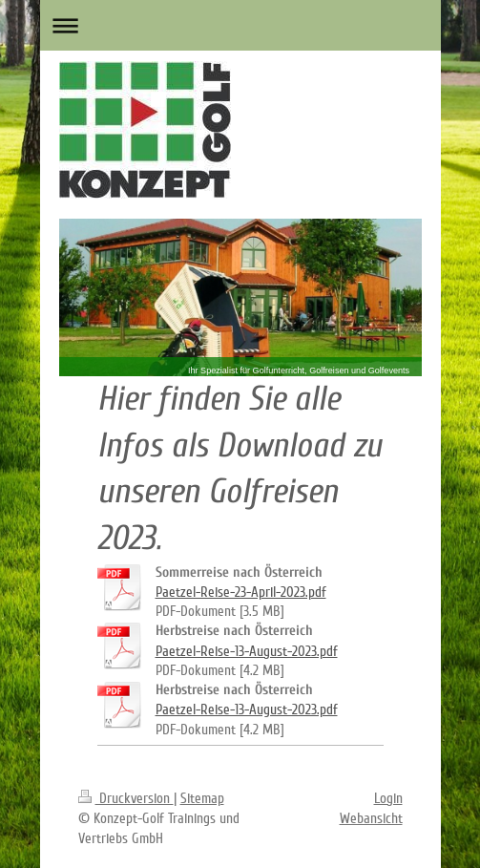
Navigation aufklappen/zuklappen (240, 25)
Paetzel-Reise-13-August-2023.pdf (247, 651)
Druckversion (126, 798)
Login (388, 798)
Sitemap (202, 798)
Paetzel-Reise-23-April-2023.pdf (241, 592)
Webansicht (371, 818)
